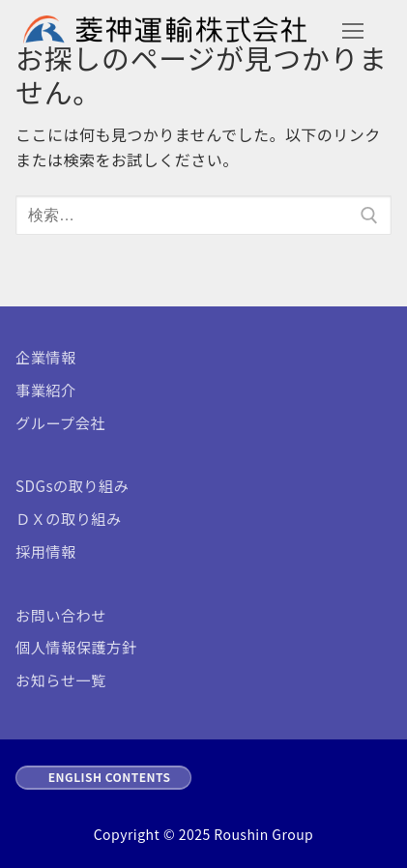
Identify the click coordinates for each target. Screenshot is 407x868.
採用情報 (46, 551)
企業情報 (46, 357)
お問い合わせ (61, 615)
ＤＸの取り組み (69, 518)
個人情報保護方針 (76, 647)
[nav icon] (353, 32)
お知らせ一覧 (61, 680)
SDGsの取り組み (72, 485)
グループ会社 (60, 422)
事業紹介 (46, 390)
